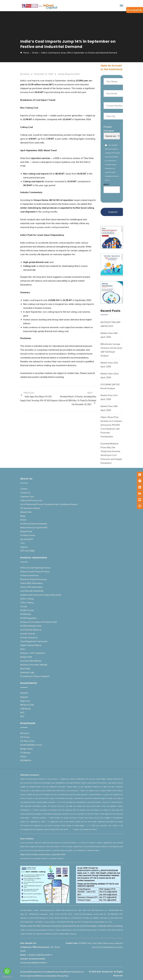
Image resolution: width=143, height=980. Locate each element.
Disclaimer (25, 972)
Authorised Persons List (31, 500)
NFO (22, 716)
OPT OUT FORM (27, 551)
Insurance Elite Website (31, 661)
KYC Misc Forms (27, 741)
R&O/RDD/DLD (109, 947)
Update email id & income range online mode (41, 595)
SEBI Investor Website (112, 943)
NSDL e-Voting (27, 599)
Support (24, 547)
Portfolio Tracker (28, 535)
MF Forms (25, 733)
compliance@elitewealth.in (40, 955)
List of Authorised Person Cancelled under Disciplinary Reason (49, 504)
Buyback (24, 697)
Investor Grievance (29, 637)
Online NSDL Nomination (31, 583)
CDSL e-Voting (27, 603)
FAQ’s (23, 649)
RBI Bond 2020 (27, 705)
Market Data (26, 512)
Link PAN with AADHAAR (32, 591)
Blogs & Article (72, 74)
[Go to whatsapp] (7, 971)
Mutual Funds (26, 531)
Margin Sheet (26, 749)
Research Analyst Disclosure (33, 579)
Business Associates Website (34, 665)
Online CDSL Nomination (31, 587)
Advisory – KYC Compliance (33, 653)
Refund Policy (70, 972)
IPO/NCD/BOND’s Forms (31, 745)
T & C (23, 543)
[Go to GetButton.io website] (7, 977)
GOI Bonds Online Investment (34, 524)
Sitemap (33, 972)
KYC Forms (25, 737)
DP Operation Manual (30, 508)
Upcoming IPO (27, 539)
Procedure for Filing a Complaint (35, 676)
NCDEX (120, 947)
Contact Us (25, 493)
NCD (22, 713)
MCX (94, 947)
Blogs (23, 516)
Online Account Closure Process (35, 572)
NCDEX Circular (27, 610)
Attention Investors (44, 976)
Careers (24, 489)
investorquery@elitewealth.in (34, 963)
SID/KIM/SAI (26, 760)
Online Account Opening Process (35, 568)
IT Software (25, 753)
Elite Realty (25, 669)
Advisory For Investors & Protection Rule (39, 622)
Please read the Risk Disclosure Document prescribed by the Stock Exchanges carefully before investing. (72, 926)
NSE (90, 943)
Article (61, 74)
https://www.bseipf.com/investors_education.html (43, 854)
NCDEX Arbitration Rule (31, 626)
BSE (95, 943)
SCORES (82, 943)
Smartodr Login (27, 672)
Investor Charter (28, 634)
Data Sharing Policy (60, 976)
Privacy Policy (58, 972)
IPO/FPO (24, 693)
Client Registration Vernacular (34, 641)
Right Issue (25, 701)
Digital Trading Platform (31, 645)
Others (23, 757)
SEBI (100, 943)
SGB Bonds (26, 709)
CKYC (99, 947)
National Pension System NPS (34, 528)
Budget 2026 (26, 657)
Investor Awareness (30, 575)
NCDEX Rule (26, 614)
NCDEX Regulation (29, 618)
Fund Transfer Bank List (31, 630)
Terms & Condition (45, 972)
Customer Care (27, 496)
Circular (24, 606)
